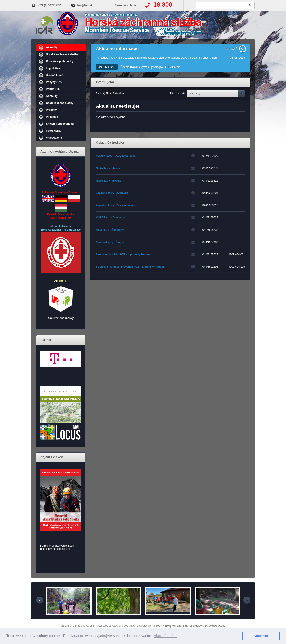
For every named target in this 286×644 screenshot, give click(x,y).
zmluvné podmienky (61, 318)
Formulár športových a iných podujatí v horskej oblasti (57, 547)
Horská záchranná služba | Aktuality (133, 25)
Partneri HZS (54, 89)
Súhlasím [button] (261, 636)
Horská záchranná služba (62, 54)
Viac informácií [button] (165, 636)
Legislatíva (53, 68)
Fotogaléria (53, 131)
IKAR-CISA (44, 24)
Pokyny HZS (54, 82)
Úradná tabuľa (55, 75)
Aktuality (52, 47)
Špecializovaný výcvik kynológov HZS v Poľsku (151, 67)
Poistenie (52, 117)
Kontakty (52, 96)
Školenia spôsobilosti (60, 124)
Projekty (51, 110)
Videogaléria (54, 138)
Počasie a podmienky (60, 61)
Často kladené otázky (60, 103)
